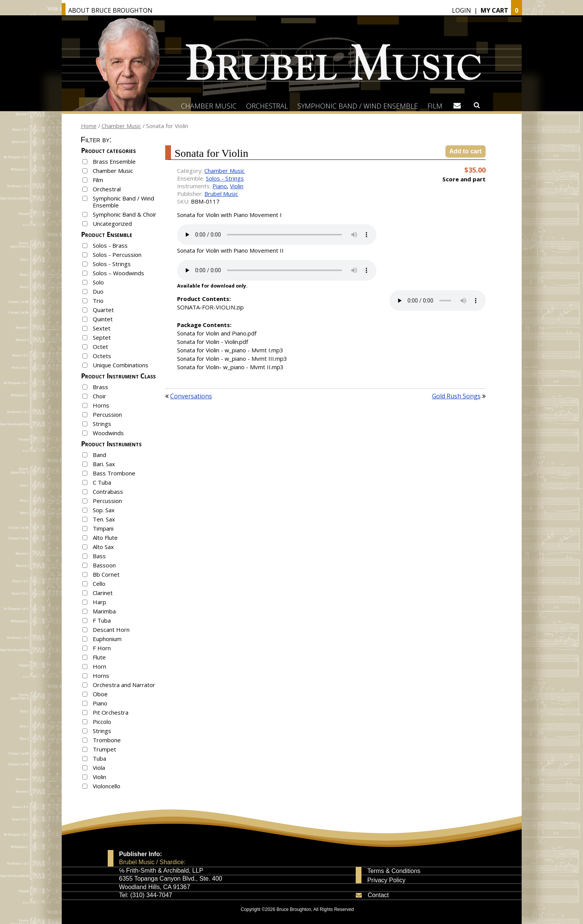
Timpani (103, 528)
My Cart (494, 10)
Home (89, 126)
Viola (99, 768)
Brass (100, 387)
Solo (98, 282)
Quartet (103, 310)
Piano (100, 703)
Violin (99, 777)
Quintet (103, 319)
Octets (102, 356)
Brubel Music (221, 194)
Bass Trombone (114, 473)
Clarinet (103, 593)
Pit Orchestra (111, 712)
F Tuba (102, 620)
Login (461, 10)
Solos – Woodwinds (118, 273)
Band (99, 455)
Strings (102, 424)
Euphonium (107, 639)
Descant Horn (111, 630)
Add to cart (465, 151)
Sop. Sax (104, 510)
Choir (99, 396)
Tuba (99, 758)
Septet (102, 337)
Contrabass (108, 492)
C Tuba (102, 482)
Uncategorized (112, 224)
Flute (99, 657)
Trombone (107, 740)
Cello (99, 584)
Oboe (100, 694)
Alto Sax (103, 547)
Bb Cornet (106, 574)
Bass (99, 556)
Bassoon (104, 565)
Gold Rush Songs (456, 396)
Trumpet (104, 749)
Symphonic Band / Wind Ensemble (358, 106)
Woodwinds (108, 433)
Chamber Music (209, 106)
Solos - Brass (110, 245)
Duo (98, 291)
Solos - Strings (112, 264)
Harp (99, 602)
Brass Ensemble (114, 161)
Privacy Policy (386, 880)
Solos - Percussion (117, 255)
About (110, 10)
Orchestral (267, 106)
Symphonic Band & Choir (125, 214)
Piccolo (102, 722)
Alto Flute (105, 538)
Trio (98, 301)
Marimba (104, 611)
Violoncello (107, 786)
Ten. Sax (104, 519)
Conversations (191, 396)
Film (435, 106)
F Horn (102, 648)
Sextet (102, 328)
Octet (100, 347)
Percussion (107, 414)
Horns (101, 405)
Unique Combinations (121, 365)
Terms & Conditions (394, 871)
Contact (378, 895)
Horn (99, 666)
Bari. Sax (104, 464)
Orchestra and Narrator (124, 685)
